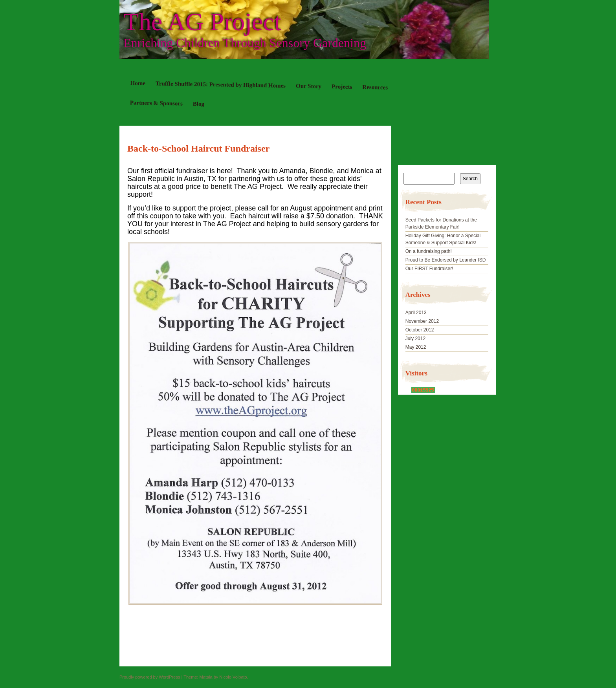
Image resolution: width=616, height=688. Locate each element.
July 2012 (415, 339)
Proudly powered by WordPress (150, 677)
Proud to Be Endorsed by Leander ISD (446, 260)
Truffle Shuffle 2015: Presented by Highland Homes (221, 84)
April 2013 (416, 313)
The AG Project (202, 22)
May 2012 (416, 347)
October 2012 (420, 330)
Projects (342, 87)
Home (138, 83)
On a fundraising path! (429, 251)
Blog (199, 104)
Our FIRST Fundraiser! (429, 269)
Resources (375, 87)
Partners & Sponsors (156, 103)
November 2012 (422, 321)
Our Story (309, 86)
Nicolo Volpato (233, 677)
